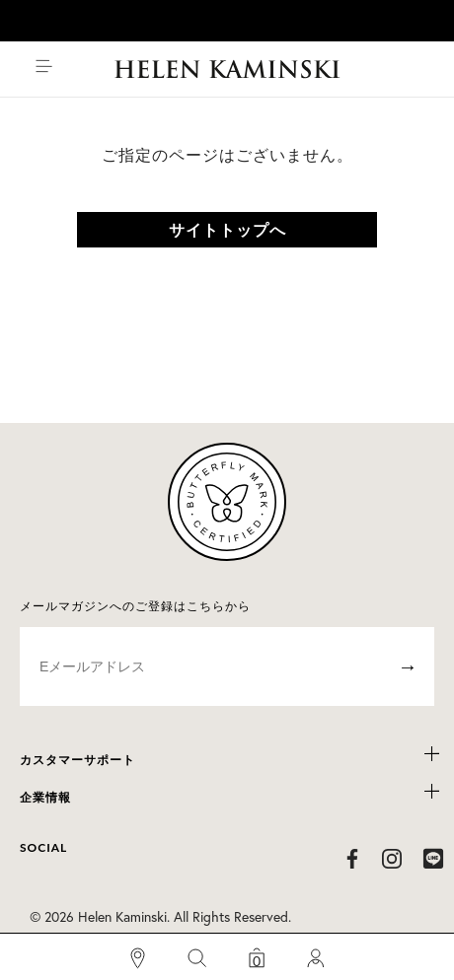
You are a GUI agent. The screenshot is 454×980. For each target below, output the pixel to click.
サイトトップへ (227, 229)
